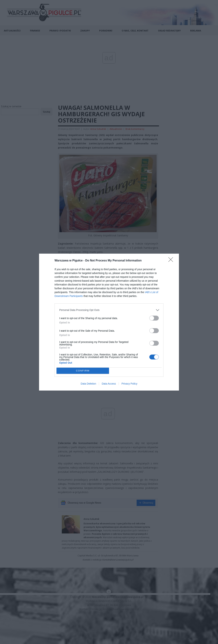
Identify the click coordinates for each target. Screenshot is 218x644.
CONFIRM (83, 371)
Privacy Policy (129, 384)
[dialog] (109, 322)
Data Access (109, 384)
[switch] (154, 318)
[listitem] (109, 310)
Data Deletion (88, 384)
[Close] (172, 261)
